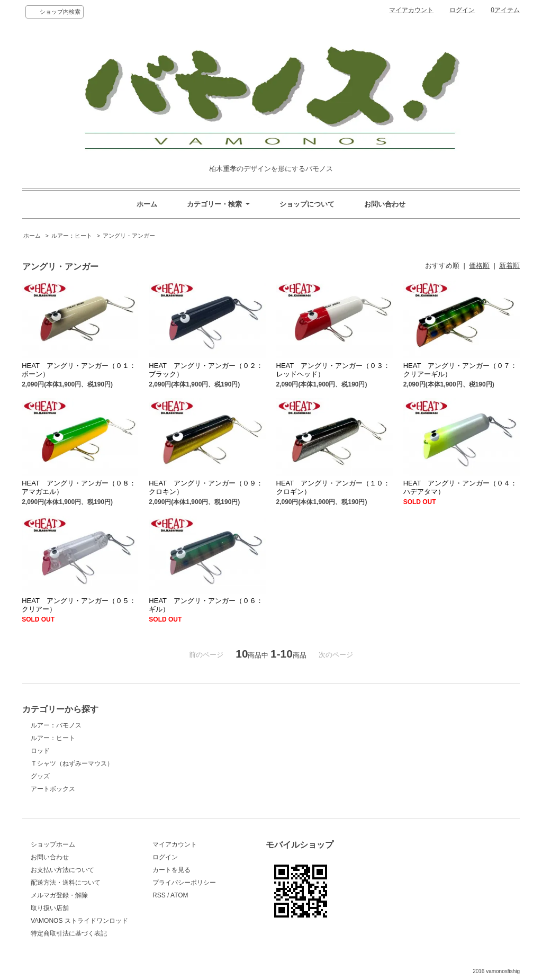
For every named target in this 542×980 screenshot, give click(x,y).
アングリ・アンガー (129, 236)
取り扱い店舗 (50, 908)
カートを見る (171, 870)
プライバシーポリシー (184, 883)
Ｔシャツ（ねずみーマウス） (72, 763)
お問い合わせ (385, 204)
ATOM (179, 895)
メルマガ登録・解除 (59, 895)
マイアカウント (411, 10)
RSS (159, 895)
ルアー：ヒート (72, 236)
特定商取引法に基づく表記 (69, 933)
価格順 (479, 266)
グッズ (40, 776)
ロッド (40, 751)
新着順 (509, 266)
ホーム (147, 204)
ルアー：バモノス (56, 725)
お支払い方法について (62, 870)
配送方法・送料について (66, 883)
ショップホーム (53, 844)
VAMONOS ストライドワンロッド (79, 921)
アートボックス (53, 789)
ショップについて (307, 204)
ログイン (462, 10)
